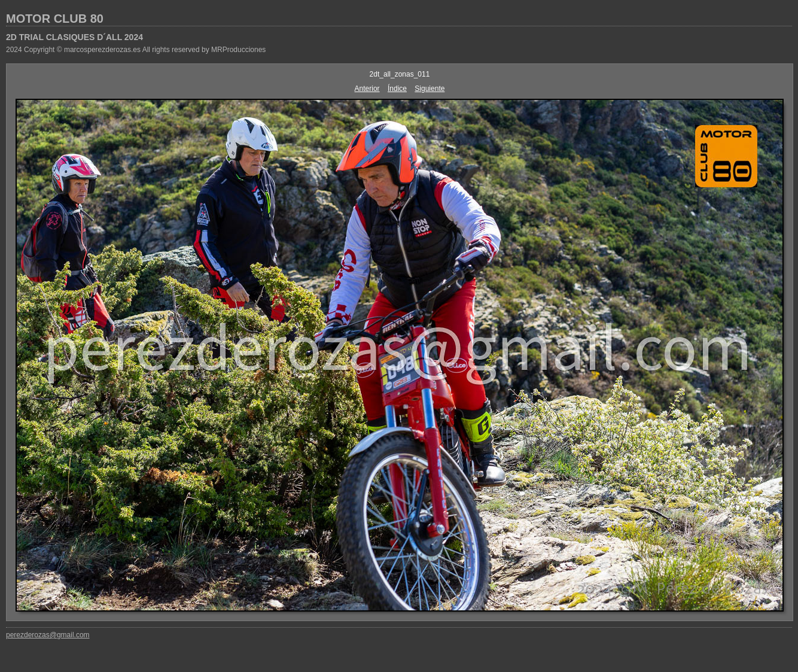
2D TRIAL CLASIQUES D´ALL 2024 (74, 37)
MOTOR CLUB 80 (55, 19)
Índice (397, 89)
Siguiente (430, 89)
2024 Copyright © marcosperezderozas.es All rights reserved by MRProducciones (136, 50)
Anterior (367, 89)
